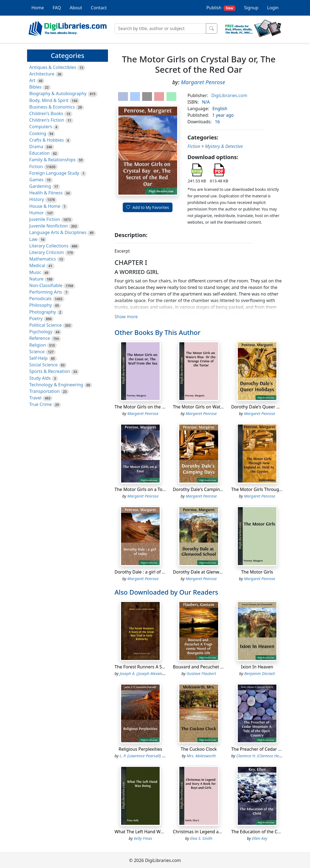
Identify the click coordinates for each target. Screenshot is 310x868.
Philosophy (41, 305)
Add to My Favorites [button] (148, 207)
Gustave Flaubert (201, 673)
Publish (221, 8)
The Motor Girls (257, 572)
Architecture (42, 74)
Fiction (36, 166)
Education (40, 153)
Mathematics (43, 259)
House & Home (45, 206)
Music (35, 272)
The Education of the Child (258, 832)
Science (37, 352)
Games (36, 180)
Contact (99, 8)
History (37, 199)
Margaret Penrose (203, 82)
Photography (43, 312)
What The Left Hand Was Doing (147, 832)
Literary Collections (49, 246)
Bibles (35, 87)
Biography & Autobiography (58, 93)
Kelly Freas (143, 838)
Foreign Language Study (54, 173)
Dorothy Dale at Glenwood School (207, 572)
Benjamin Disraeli (259, 673)
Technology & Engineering (56, 385)
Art (32, 80)
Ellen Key (260, 838)
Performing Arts (46, 292)
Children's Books (46, 113)
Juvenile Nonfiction (49, 226)
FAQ (57, 8)
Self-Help (38, 358)
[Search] (160, 28)
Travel (35, 398)
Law (33, 239)
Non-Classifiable (46, 285)
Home (38, 8)
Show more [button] (126, 317)
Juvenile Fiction (45, 219)
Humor (36, 213)
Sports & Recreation (50, 371)
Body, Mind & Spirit (49, 100)
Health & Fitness (46, 193)
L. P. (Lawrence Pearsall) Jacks (145, 756)
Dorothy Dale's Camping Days (203, 489)
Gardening (40, 186)
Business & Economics (52, 107)
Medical (37, 265)
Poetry (36, 318)
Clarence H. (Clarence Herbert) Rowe (267, 756)
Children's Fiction (47, 120)
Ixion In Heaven (257, 667)
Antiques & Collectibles (53, 67)
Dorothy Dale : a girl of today (144, 572)
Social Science (43, 365)
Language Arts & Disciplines (58, 232)
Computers (41, 127)
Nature (36, 279)
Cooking (38, 133)
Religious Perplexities (141, 749)
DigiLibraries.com (229, 95)
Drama (36, 147)
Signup (251, 8)
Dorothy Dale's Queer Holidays (263, 407)
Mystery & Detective (224, 146)
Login (273, 8)
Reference (40, 338)
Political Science (46, 325)
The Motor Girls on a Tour (141, 489)
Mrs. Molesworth (201, 756)
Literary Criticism (47, 252)
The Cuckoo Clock (199, 749)
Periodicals (40, 299)
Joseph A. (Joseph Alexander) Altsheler (152, 673)
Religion (38, 345)
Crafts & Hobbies (46, 140)
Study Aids (40, 378)
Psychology (41, 332)
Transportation (44, 391)
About (76, 8)
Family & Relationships (52, 160)
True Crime (41, 404)
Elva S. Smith (201, 838)
